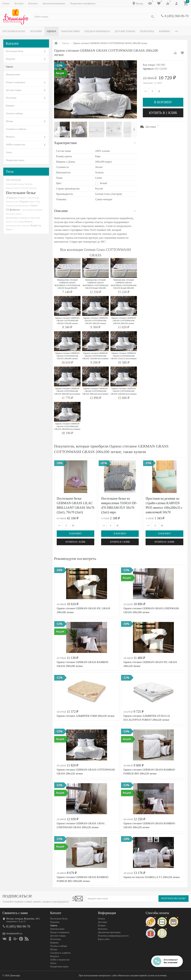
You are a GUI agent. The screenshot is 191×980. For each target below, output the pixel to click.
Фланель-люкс (12, 202)
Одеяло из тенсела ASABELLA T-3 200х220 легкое (152, 877)
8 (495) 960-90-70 (177, 16)
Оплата (6, 4)
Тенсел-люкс (33, 198)
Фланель (29, 222)
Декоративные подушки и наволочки (23, 218)
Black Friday (35, 202)
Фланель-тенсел (13, 188)
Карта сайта (104, 939)
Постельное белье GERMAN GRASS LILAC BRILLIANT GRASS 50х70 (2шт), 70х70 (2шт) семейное (75, 508)
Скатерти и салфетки (16, 129)
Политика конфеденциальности (113, 936)
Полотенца (147, 31)
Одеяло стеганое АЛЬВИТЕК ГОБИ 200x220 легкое (86, 716)
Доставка (19, 4)
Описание (61, 211)
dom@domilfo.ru (14, 933)
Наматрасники (70, 31)
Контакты (33, 4)
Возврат (102, 926)
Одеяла (51, 31)
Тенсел (9, 229)
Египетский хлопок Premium (19, 184)
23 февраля (13, 209)
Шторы (9, 121)
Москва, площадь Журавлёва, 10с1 (23, 919)
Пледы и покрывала (97, 31)
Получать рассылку (174, 898)
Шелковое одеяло (14, 214)
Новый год (36, 225)
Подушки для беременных (18, 205)
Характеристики (65, 143)
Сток (15, 222)
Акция (21, 222)
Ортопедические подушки (18, 226)
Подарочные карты (15, 160)
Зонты (9, 152)
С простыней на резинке (31, 210)
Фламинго (22, 198)
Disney (9, 222)
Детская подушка (29, 188)
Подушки (36, 31)
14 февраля (11, 198)
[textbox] (95, 17)
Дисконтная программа (54, 4)
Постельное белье (14, 31)
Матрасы (10, 137)
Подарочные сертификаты (83, 4)
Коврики (165, 31)
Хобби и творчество (16, 145)
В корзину (163, 102)
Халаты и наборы (14, 113)
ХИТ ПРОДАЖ (13, 180)
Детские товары (125, 31)
